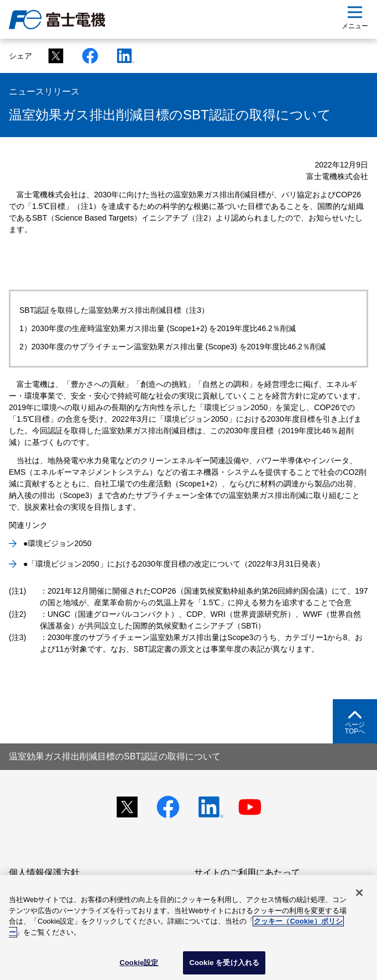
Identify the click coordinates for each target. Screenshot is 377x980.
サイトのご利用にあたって (247, 872)
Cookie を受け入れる (224, 963)
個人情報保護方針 (44, 872)
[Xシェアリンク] (53, 56)
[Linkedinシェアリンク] (121, 56)
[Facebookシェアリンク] (87, 56)
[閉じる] (359, 893)
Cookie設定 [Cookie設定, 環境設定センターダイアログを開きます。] (139, 963)
